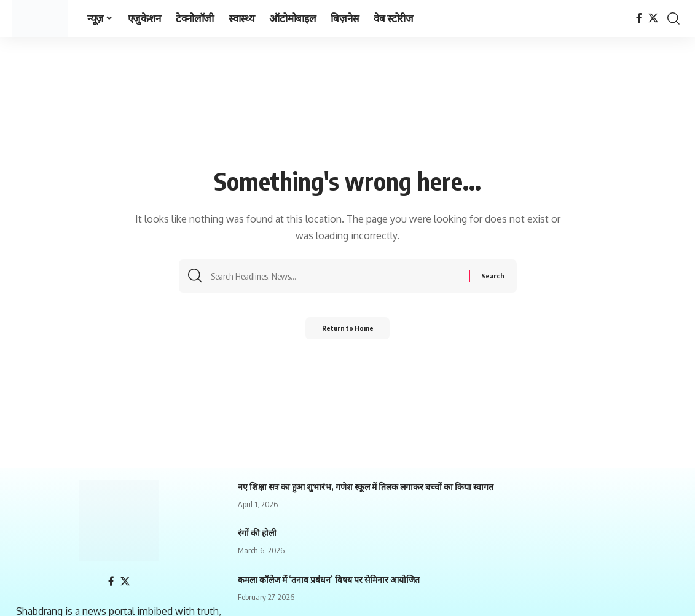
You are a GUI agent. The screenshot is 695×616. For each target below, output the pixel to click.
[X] (653, 18)
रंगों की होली (257, 533)
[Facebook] (639, 18)
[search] (673, 18)
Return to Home (347, 332)
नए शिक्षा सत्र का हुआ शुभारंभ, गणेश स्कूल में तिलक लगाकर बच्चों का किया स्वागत (366, 487)
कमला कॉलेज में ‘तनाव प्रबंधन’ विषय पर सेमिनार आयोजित (329, 579)
